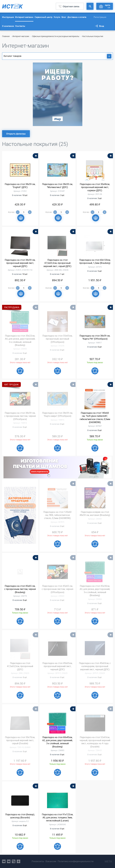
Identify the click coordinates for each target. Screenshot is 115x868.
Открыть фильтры (16, 134)
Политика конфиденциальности (76, 861)
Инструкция (8, 17)
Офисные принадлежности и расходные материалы (56, 36)
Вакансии (51, 861)
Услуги (57, 17)
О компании (8, 26)
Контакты (20, 26)
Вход (102, 26)
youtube (18, 861)
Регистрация (100, 17)
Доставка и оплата (77, 17)
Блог (64, 17)
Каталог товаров (57, 56)
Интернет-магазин (24, 17)
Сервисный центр (43, 17)
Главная (6, 36)
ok (14, 861)
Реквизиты (38, 861)
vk (4, 861)
